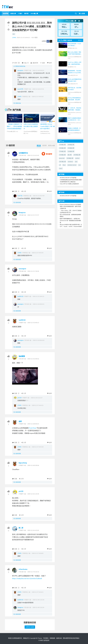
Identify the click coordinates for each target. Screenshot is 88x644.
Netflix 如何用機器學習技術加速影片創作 (75, 80)
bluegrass (22, 212)
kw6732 (20, 196)
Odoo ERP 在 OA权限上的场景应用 (69, 184)
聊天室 (26, 13)
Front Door (33, 428)
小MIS (14, 37)
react (61, 168)
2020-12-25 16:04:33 (23, 37)
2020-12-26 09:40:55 (38, 70)
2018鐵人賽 (70, 158)
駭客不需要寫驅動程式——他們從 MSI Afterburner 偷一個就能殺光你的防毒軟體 (70, 221)
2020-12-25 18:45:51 (38, 296)
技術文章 (13, 13)
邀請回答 (34, 63)
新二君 (21, 528)
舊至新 (39, 145)
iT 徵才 (20, 13)
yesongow (22, 269)
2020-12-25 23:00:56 (33, 359)
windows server (72, 165)
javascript (62, 158)
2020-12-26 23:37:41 (38, 89)
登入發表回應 (17, 202)
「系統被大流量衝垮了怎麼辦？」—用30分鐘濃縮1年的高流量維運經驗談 (14, 126)
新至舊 (45, 145)
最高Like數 (52, 145)
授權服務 (52, 638)
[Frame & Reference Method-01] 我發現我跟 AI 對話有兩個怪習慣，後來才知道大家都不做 (70, 206)
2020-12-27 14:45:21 (38, 405)
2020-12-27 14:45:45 (38, 253)
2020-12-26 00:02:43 (39, 340)
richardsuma (23, 569)
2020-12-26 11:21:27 (37, 398)
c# (60, 165)
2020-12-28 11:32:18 (38, 600)
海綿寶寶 (22, 356)
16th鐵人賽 (71, 145)
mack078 (20, 89)
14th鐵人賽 (71, 148)
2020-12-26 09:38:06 (33, 465)
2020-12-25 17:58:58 (33, 271)
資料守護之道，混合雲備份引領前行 (75, 89)
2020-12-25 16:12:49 (33, 155)
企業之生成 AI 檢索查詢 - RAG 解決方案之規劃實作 (31, 126)
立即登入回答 (30, 627)
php (76, 162)
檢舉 (49, 63)
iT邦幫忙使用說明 (44, 640)
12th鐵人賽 (71, 151)
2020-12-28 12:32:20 (38, 607)
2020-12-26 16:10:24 (33, 530)
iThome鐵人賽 (73, 21)
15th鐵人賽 (62, 145)
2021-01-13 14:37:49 (39, 196)
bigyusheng (23, 463)
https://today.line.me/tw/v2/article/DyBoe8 (27, 578)
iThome (40, 638)
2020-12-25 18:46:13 (33, 323)
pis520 (19, 398)
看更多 (80, 40)
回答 (16, 63)
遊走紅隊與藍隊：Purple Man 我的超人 (74, 45)
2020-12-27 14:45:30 (38, 97)
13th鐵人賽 (62, 148)
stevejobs (20, 70)
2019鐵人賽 (77, 155)
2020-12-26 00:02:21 (39, 304)
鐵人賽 (70, 155)
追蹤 (42, 63)
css (79, 165)
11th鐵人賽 (62, 155)
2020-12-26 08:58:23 (33, 424)
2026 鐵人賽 (34, 13)
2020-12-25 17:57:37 (33, 215)
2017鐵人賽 (62, 162)
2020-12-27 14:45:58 (38, 447)
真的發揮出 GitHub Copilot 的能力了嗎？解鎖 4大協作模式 (48, 126)
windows (70, 162)
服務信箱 (59, 638)
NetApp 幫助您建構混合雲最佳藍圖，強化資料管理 (75, 99)
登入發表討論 (17, 103)
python (77, 158)
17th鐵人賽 (62, 151)
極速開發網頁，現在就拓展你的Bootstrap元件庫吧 (75, 72)
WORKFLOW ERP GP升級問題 (68, 178)
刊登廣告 (46, 638)
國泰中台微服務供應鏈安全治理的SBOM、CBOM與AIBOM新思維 (75, 119)
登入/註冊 (82, 13)
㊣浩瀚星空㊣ (23, 153)
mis (14, 34)
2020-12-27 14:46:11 (38, 592)
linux (64, 165)
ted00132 (20, 296)
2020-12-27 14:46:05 (38, 553)
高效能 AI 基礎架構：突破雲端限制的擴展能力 (74, 129)
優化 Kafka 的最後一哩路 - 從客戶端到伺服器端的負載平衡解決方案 (75, 53)
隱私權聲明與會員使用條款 (71, 638)
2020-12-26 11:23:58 (33, 494)
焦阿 (20, 421)
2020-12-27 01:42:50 (33, 572)
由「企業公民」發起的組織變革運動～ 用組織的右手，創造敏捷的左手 (75, 109)
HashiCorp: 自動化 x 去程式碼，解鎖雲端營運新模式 (75, 63)
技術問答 (6, 13)
